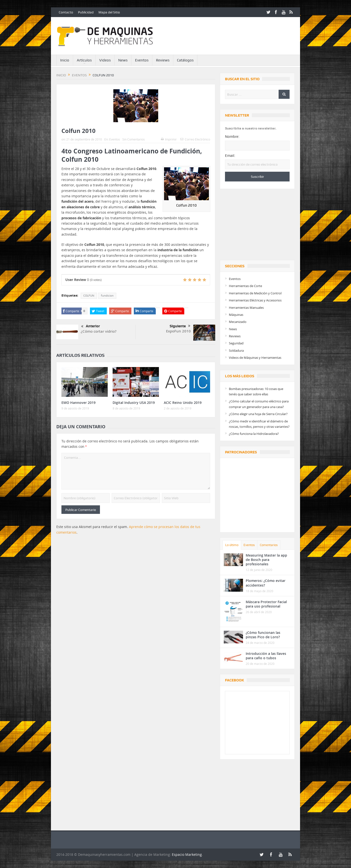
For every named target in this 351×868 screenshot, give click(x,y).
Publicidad (86, 12)
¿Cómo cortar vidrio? (99, 331)
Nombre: (232, 137)
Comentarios (269, 545)
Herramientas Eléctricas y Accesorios (255, 300)
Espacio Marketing (187, 854)
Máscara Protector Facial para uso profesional (266, 604)
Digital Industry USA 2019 (134, 403)
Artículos (84, 60)
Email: (230, 156)
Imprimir (169, 139)
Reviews (163, 60)
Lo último (232, 545)
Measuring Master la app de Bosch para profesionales (266, 560)
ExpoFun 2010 (178, 331)
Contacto (66, 12)
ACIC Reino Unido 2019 (183, 403)
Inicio (65, 60)
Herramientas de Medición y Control (255, 293)
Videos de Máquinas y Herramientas (255, 358)
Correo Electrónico (195, 139)
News (123, 60)
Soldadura (236, 350)
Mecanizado (238, 322)
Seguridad (236, 343)
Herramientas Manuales (246, 308)
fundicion (107, 296)
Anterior (91, 327)
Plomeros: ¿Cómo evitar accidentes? (266, 583)
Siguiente (180, 326)
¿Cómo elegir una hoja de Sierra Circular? (258, 414)
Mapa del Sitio (109, 12)
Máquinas (236, 315)
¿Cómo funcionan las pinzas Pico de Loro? (263, 635)
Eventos (142, 60)
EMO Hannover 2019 (78, 403)
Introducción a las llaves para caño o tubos (266, 656)
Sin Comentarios (134, 139)
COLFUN (89, 296)
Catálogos (185, 60)
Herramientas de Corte (245, 286)
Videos (105, 60)
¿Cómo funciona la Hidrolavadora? (254, 434)
